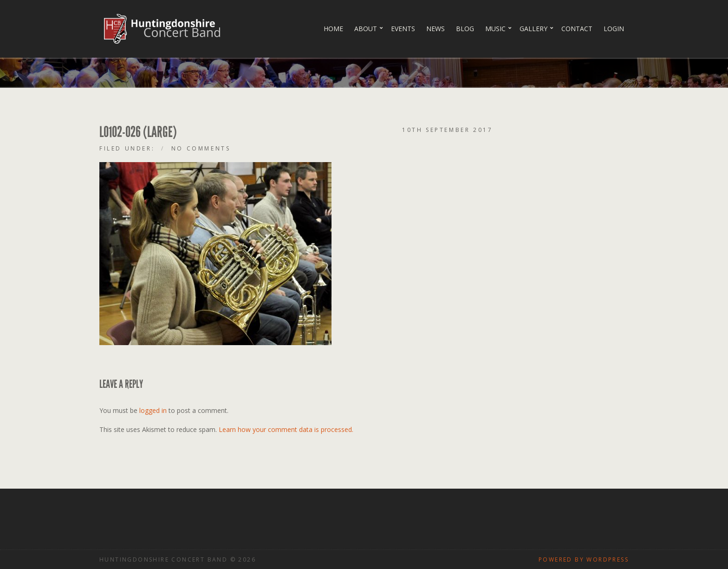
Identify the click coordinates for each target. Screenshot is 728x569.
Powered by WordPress (584, 559)
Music (495, 29)
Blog (465, 29)
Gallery (533, 29)
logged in (153, 410)
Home (333, 29)
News (435, 29)
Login (614, 29)
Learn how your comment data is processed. (286, 429)
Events (403, 29)
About (366, 29)
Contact (577, 29)
